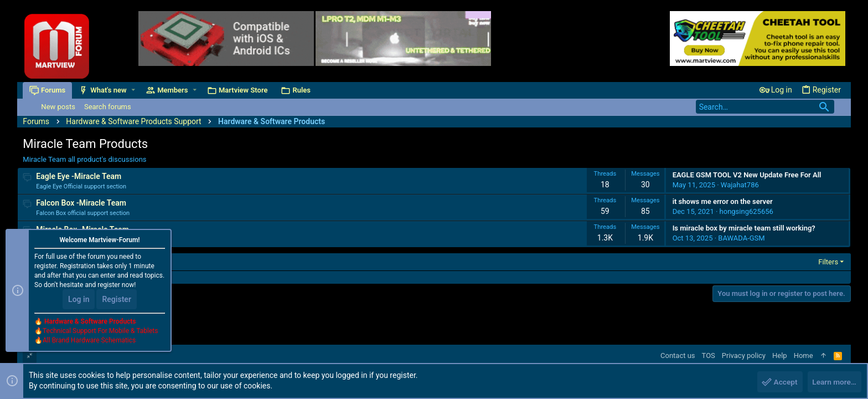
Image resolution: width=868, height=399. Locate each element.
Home (804, 355)
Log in (79, 300)
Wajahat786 (740, 185)
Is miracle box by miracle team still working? (744, 228)
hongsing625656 (746, 211)
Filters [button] (828, 262)
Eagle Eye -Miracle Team (79, 176)
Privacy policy (744, 355)
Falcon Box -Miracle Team (81, 203)
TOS (709, 355)
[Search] (765, 107)
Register (117, 300)
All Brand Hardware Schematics (89, 341)
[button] (134, 90)
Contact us (678, 355)
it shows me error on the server (723, 201)
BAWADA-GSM (741, 238)
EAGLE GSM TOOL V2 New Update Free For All (747, 175)
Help (780, 355)
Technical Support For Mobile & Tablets (100, 332)
